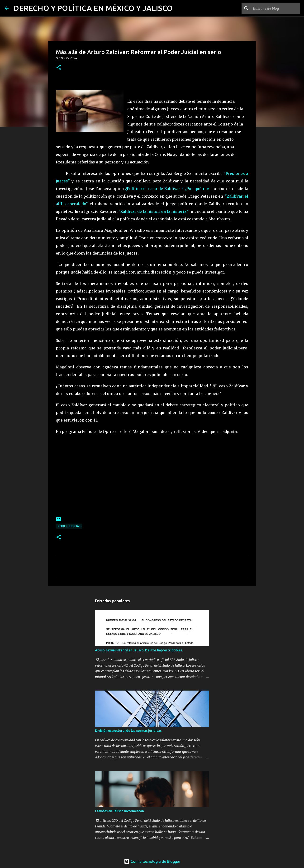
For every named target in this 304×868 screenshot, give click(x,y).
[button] (59, 68)
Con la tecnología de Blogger (152, 861)
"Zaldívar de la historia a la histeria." (154, 211)
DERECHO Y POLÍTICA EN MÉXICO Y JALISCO (93, 8)
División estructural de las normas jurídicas (128, 731)
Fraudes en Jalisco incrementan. (120, 811)
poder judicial (69, 526)
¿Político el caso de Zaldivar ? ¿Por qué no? (167, 189)
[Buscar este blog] (275, 8)
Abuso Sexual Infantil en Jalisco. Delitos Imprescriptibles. (139, 650)
